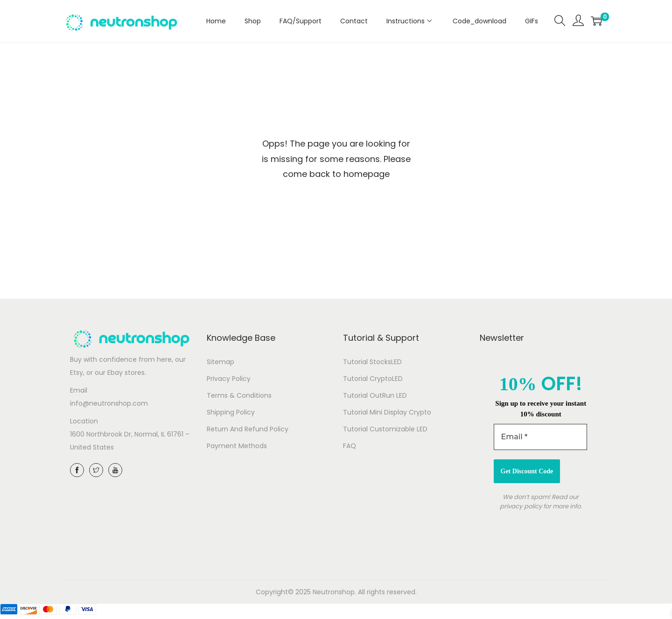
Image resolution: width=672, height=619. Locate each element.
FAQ (350, 446)
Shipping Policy (231, 412)
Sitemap (220, 362)
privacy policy (521, 506)
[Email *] (540, 437)
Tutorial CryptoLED (373, 379)
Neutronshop (334, 592)
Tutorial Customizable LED (385, 429)
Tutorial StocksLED (372, 362)
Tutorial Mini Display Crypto (387, 412)
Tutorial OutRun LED (375, 395)
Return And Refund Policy (248, 429)
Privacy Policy (229, 379)
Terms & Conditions (239, 395)
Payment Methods (237, 446)
